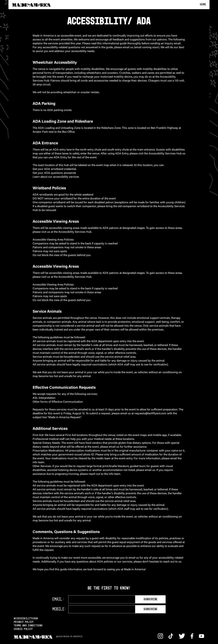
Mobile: (59, 609)
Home (203, 5)
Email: (58, 599)
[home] (31, 5)
